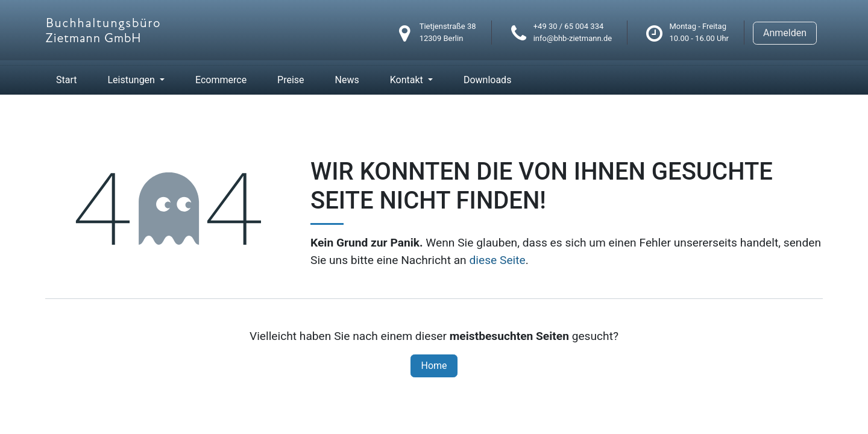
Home (434, 366)
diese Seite (497, 260)
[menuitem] (66, 80)
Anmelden (785, 33)
